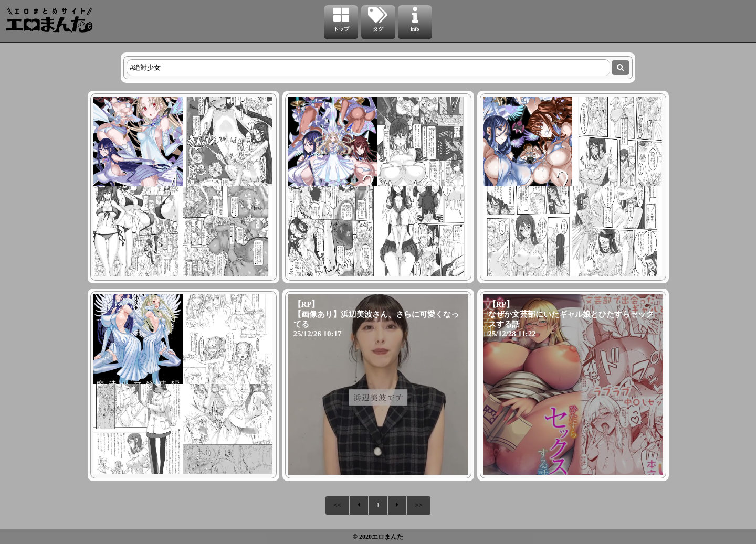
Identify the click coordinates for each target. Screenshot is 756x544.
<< (337, 505)
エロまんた (387, 537)
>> (419, 505)
